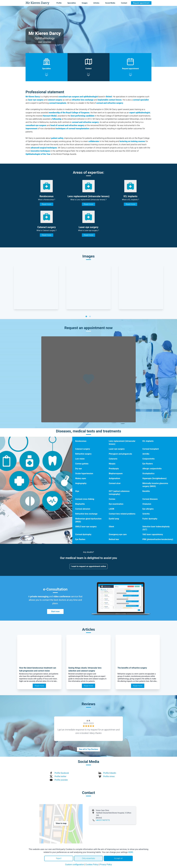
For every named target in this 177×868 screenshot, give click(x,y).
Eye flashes (80, 539)
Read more (46, 204)
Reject (59, 858)
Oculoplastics (148, 473)
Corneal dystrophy (83, 534)
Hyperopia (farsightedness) (155, 478)
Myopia (112, 464)
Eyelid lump (114, 519)
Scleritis (146, 514)
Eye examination (116, 504)
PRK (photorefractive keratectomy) (158, 539)
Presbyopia (114, 469)
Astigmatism (114, 478)
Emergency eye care (118, 534)
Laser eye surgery (117, 449)
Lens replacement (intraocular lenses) (122, 443)
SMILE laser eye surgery (86, 527)
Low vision (80, 459)
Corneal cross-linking (85, 499)
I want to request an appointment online (89, 566)
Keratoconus (81, 441)
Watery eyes (81, 478)
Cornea (112, 499)
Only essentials (88, 858)
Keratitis (146, 491)
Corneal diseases (150, 499)
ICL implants (148, 441)
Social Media (110, 3)
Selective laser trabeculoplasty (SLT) (156, 528)
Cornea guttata (82, 464)
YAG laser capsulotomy (153, 534)
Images (85, 3)
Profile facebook (62, 773)
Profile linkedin (110, 773)
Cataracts (113, 459)
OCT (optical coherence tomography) (119, 493)
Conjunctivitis (149, 459)
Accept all (118, 858)
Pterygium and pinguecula (120, 454)
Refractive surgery (83, 454)
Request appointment (141, 3)
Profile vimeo (109, 776)
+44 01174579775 (103, 820)
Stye (77, 491)
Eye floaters (148, 464)
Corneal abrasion (83, 509)
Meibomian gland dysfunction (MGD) (88, 520)
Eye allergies (148, 509)
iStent (111, 527)
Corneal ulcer (115, 483)
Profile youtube (61, 780)
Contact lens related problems (122, 514)
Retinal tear (114, 539)
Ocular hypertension (84, 473)
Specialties (72, 3)
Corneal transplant (151, 449)
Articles (96, 3)
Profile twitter (60, 776)
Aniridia (146, 454)
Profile (59, 3)
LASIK (111, 509)
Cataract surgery (83, 449)
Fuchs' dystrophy (150, 519)
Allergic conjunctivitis (152, 469)
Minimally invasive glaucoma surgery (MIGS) (155, 485)
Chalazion (147, 504)
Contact (124, 3)
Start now (55, 611)
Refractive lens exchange (86, 514)
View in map (61, 823)
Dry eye (79, 469)
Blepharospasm (116, 473)
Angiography (81, 483)
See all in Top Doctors (88, 749)
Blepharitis (80, 504)
